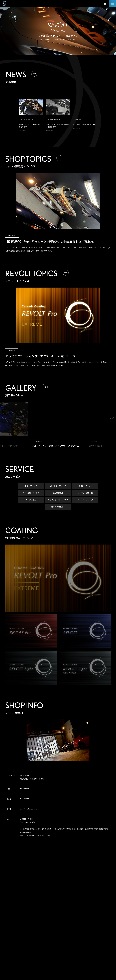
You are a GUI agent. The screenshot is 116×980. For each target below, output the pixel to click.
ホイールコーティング (31, 493)
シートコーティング (85, 500)
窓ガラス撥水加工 (58, 507)
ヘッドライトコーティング (58, 500)
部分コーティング (85, 486)
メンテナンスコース (85, 493)
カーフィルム (31, 500)
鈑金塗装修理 (58, 493)
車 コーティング (31, 486)
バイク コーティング (58, 486)
